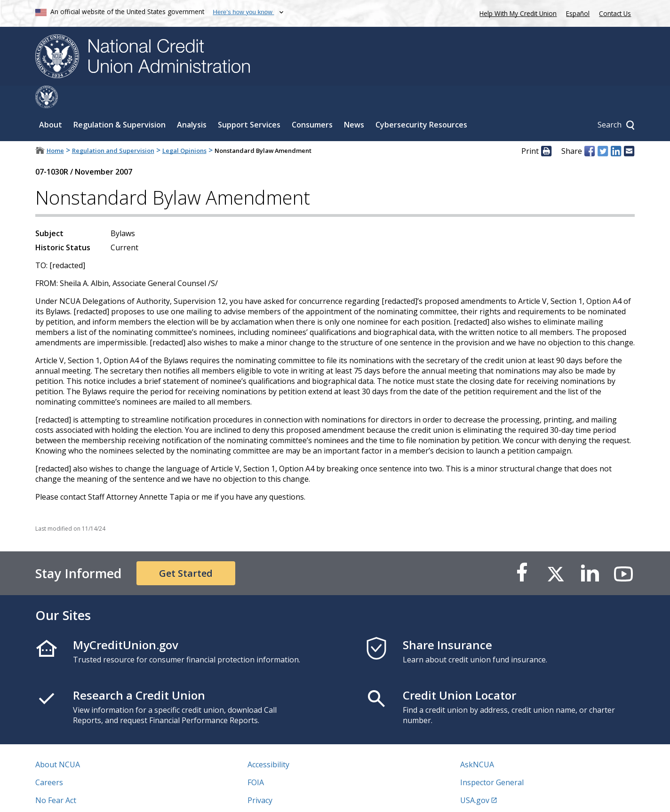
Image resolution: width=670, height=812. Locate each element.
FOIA (256, 760)
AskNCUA (477, 742)
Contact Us (615, 13)
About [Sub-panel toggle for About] (51, 102)
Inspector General (492, 760)
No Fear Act (56, 778)
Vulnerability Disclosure (77, 796)
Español (578, 13)
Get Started (186, 551)
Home (55, 128)
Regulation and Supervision (113, 128)
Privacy (260, 778)
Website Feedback (279, 796)
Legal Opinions (184, 128)
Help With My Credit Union (516, 12)
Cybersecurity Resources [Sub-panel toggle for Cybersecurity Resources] (421, 102)
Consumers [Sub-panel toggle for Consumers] (312, 102)
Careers (49, 760)
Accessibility (268, 742)
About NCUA (58, 742)
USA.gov (475, 778)
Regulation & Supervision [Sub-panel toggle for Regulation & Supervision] (120, 102)
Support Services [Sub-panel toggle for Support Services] (249, 102)
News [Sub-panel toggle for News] (354, 102)
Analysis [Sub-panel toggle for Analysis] (192, 102)
